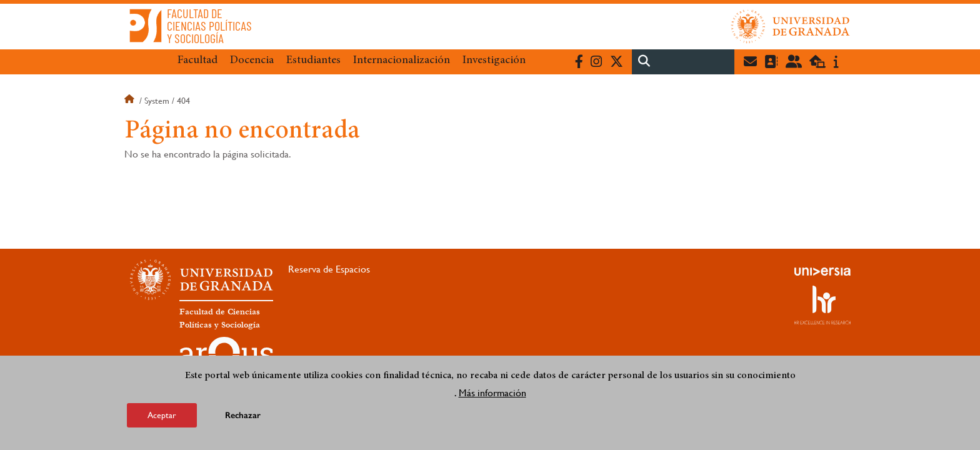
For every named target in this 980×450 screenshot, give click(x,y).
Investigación (494, 61)
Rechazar (243, 416)
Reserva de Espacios (329, 269)
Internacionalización (402, 61)
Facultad (197, 61)
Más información (492, 393)
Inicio (131, 101)
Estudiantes (313, 61)
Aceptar (162, 416)
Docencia (252, 61)
